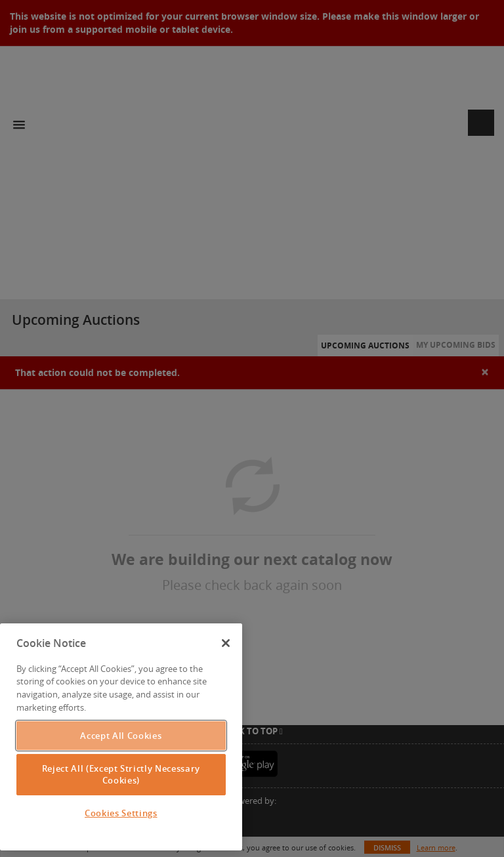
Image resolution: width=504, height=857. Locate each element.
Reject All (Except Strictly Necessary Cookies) (121, 774)
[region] (121, 737)
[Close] (226, 643)
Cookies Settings (121, 813)
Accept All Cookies (121, 736)
